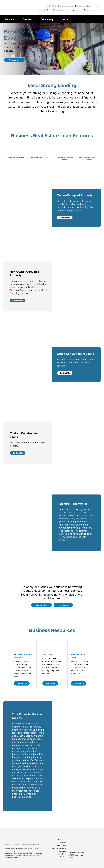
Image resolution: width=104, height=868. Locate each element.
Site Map (63, 857)
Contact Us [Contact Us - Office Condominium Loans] (65, 373)
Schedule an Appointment (61, 10)
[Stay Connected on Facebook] (5, 840)
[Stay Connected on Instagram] (10, 840)
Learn (65, 19)
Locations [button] (63, 605)
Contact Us (62, 840)
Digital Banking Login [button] (84, 6)
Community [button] (47, 19)
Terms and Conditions (58, 848)
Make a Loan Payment (67, 6)
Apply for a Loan (77, 10)
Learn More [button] (22, 683)
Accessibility (61, 854)
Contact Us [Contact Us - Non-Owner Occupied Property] (18, 301)
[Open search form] (98, 6)
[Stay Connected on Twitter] (13, 840)
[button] (16, 19)
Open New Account (51, 6)
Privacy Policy (61, 845)
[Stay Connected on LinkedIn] (8, 840)
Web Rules (62, 851)
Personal (10, 19)
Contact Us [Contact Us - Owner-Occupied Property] (65, 218)
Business (28, 19)
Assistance (94, 10)
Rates (86, 10)
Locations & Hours (45, 10)
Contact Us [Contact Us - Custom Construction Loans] (18, 453)
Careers (63, 843)
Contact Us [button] (14, 60)
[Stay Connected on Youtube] (6, 840)
